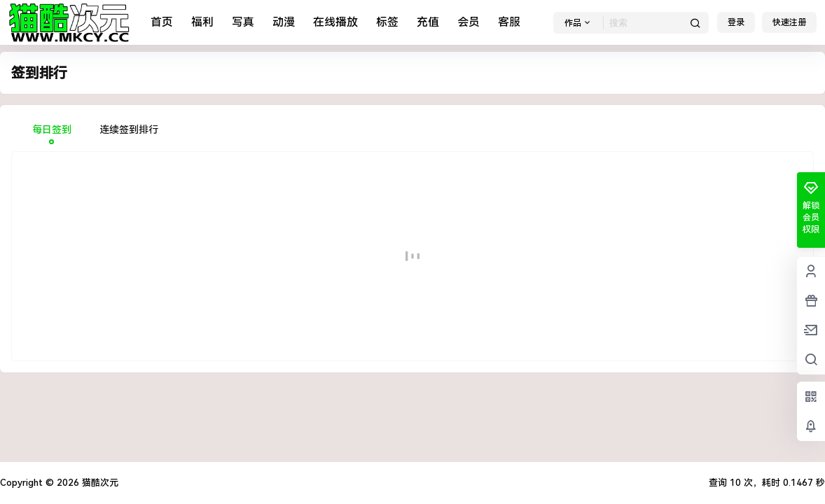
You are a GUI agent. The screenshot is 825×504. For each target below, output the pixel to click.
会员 (469, 22)
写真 (243, 22)
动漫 (284, 22)
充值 (428, 22)
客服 (509, 22)
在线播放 (335, 22)
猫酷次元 (99, 483)
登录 (736, 22)
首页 (162, 22)
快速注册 (789, 22)
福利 (202, 22)
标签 (387, 22)
